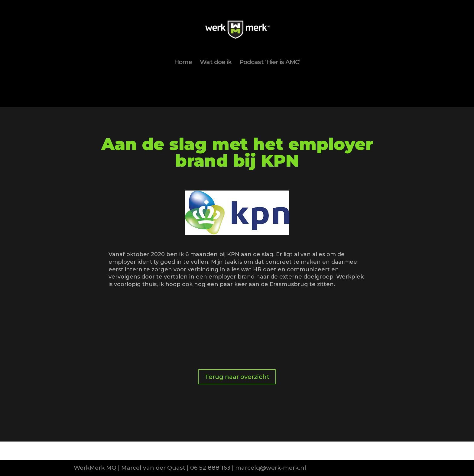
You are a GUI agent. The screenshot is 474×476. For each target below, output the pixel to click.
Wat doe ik (216, 63)
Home (183, 63)
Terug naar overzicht (237, 377)
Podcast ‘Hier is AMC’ (270, 63)
